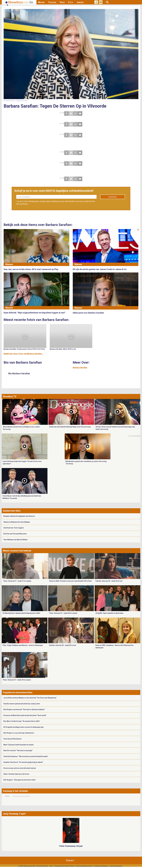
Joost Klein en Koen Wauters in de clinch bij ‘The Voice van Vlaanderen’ (30, 698)
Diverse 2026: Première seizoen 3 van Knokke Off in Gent (70, 581)
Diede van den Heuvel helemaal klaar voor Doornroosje (70, 427)
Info (51, 866)
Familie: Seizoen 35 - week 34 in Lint (109, 581)
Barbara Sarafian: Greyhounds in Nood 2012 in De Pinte (24, 349)
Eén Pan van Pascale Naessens (15, 534)
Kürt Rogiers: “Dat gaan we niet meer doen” (20, 780)
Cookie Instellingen (101, 866)
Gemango (119, 866)
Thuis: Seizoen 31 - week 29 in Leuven (17, 680)
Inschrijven (113, 197)
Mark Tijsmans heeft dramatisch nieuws (19, 745)
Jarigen (80, 2)
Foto (71, 2)
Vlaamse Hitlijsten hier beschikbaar (17, 522)
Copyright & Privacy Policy (64, 866)
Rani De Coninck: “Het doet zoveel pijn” (18, 751)
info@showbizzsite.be (84, 866)
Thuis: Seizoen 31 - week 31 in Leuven (17, 581)
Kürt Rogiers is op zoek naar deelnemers (19, 733)
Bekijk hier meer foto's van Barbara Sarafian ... (24, 354)
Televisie (52, 2)
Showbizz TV (10, 396)
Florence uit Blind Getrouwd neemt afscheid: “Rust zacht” (25, 715)
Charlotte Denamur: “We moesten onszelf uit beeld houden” (26, 756)
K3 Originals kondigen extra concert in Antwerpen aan (23, 727)
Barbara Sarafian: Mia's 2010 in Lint (63, 349)
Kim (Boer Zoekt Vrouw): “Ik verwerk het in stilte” (22, 721)
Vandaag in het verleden (15, 791)
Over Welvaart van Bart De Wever (16, 540)
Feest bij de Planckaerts (12, 739)
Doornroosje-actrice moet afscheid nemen (20, 768)
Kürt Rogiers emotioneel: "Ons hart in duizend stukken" (24, 709)
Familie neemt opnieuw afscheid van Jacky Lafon (22, 704)
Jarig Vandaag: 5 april (14, 814)
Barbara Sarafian (80, 368)
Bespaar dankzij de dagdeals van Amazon (19, 516)
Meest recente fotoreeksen (17, 551)
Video (62, 2)
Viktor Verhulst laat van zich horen (16, 774)
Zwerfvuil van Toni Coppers (14, 528)
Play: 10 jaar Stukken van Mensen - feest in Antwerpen (23, 645)
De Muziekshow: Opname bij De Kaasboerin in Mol (21, 613)
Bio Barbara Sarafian (19, 373)
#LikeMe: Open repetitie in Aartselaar (109, 613)
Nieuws (41, 2)
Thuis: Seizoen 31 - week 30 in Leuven (63, 613)
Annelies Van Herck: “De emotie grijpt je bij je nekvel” (23, 762)
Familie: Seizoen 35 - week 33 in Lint (62, 645)
